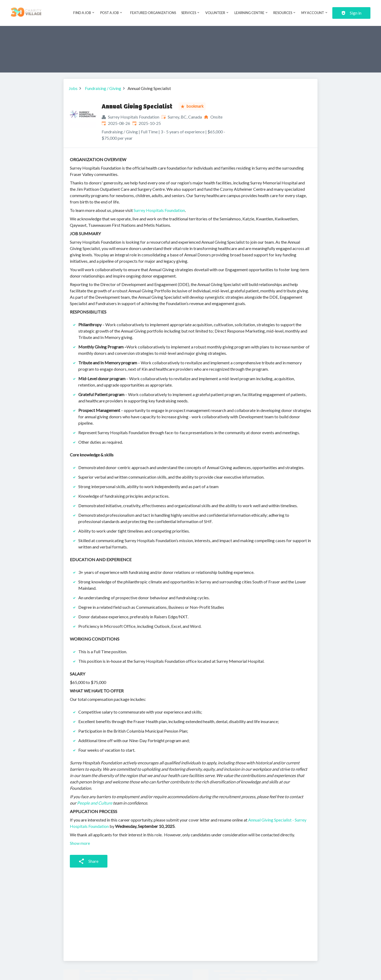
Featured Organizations (153, 13)
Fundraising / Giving (103, 88)
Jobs (73, 88)
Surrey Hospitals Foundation (159, 210)
